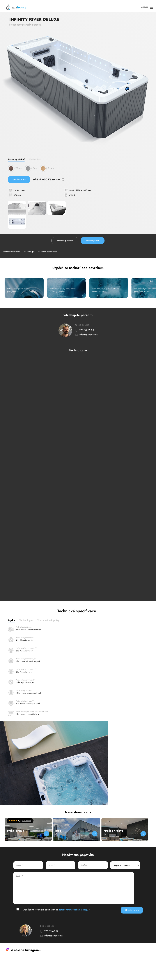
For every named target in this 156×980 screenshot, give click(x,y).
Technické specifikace (47, 252)
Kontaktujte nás (19, 180)
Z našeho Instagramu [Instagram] (24, 950)
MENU (147, 7)
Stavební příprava (65, 241)
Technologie (29, 252)
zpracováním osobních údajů (73, 910)
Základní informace (12, 252)
